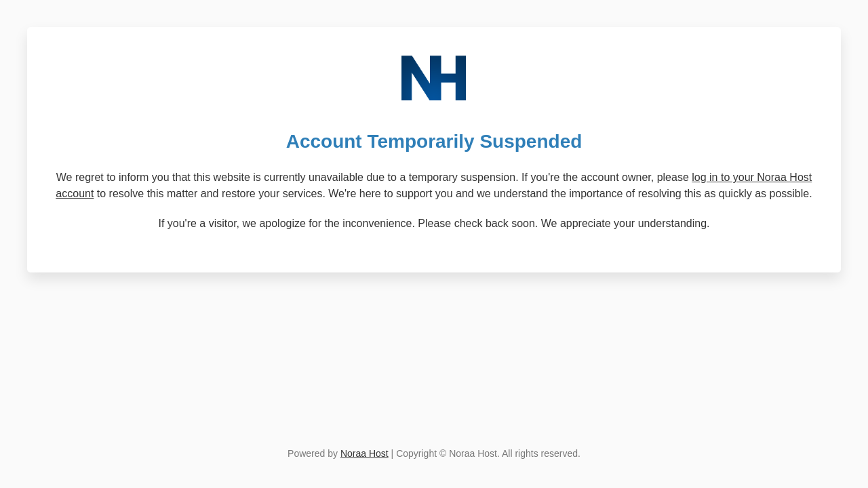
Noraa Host (364, 453)
